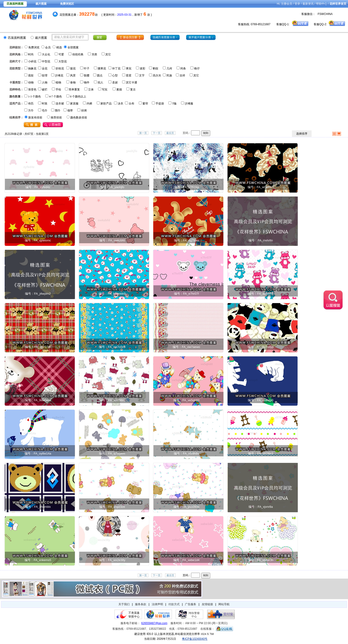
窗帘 (145, 104)
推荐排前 (56, 118)
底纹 (31, 75)
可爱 (61, 54)
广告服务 (191, 604)
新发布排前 (35, 118)
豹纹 (156, 68)
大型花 (63, 61)
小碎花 (32, 61)
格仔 (197, 68)
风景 (73, 75)
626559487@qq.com (154, 623)
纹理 (45, 75)
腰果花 (102, 68)
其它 (108, 54)
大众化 (46, 54)
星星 (129, 75)
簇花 (73, 68)
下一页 (157, 133)
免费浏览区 (67, 4)
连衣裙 (60, 104)
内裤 (89, 104)
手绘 (58, 89)
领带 (70, 111)
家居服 (74, 104)
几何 (169, 68)
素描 (119, 89)
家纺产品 (106, 104)
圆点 (100, 75)
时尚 (31, 54)
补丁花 (116, 68)
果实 (129, 68)
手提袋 (160, 104)
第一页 (143, 133)
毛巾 (45, 111)
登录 (297, 4)
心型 (115, 75)
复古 (133, 89)
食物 (73, 82)
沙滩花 (59, 75)
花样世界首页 (338, 4)
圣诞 (115, 82)
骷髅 (87, 75)
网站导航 (224, 604)
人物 (45, 82)
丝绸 (84, 111)
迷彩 (142, 68)
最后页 (170, 133)
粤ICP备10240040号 (195, 639)
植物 (58, 82)
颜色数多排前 (79, 118)
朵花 (45, 68)
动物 (31, 82)
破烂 (45, 89)
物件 (87, 82)
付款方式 (174, 604)
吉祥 (182, 75)
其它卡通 (131, 82)
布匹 (31, 104)
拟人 (100, 82)
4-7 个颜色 (55, 97)
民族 (169, 75)
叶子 (87, 68)
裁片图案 (41, 4)
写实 (105, 89)
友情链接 (207, 604)
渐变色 (32, 89)
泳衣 (121, 104)
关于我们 (124, 604)
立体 (91, 89)
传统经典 (78, 54)
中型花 (46, 61)
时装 (45, 104)
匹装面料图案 (15, 4)
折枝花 (60, 68)
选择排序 (302, 134)
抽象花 (32, 68)
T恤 (174, 104)
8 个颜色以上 (78, 97)
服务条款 (141, 604)
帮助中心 (322, 4)
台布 (131, 104)
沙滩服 (189, 104)
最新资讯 (308, 4)
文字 (142, 75)
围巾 (58, 111)
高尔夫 (157, 75)
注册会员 (287, 4)
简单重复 (74, 89)
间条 (183, 68)
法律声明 (157, 604)
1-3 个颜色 (34, 97)
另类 (94, 54)
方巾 (31, 111)
